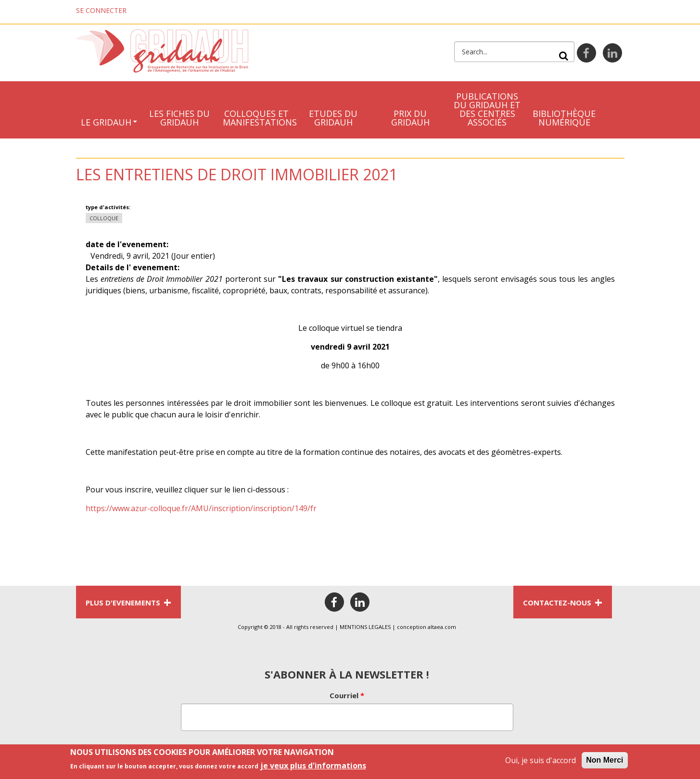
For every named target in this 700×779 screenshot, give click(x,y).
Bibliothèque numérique (564, 118)
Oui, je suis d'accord (541, 764)
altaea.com (442, 627)
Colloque (104, 218)
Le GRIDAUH (106, 122)
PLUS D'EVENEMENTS (128, 602)
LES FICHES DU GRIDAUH (179, 118)
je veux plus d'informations (313, 769)
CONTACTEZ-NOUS (563, 602)
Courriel (347, 695)
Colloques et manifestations (259, 118)
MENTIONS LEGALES (365, 627)
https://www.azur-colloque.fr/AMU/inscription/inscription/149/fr (201, 508)
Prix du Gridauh (410, 118)
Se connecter (101, 10)
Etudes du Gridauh (333, 118)
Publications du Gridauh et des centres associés (487, 109)
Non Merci (605, 763)
